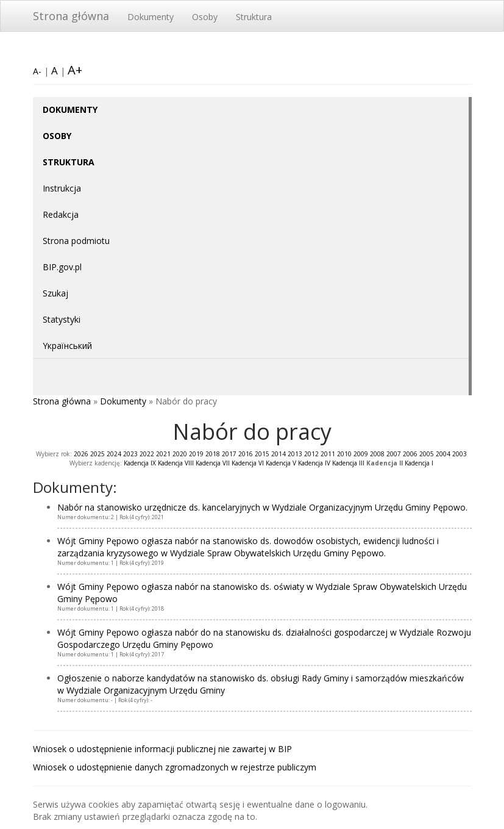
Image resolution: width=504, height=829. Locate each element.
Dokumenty (151, 17)
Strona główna (71, 16)
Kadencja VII (213, 463)
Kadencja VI (248, 463)
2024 (114, 454)
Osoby (205, 17)
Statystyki (62, 319)
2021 (163, 454)
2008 (377, 454)
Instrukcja (62, 188)
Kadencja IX (140, 463)
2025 (98, 454)
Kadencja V (281, 463)
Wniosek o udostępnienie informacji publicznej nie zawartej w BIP (162, 749)
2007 (394, 454)
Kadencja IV (314, 463)
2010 (344, 454)
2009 (361, 454)
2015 (262, 454)
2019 (196, 454)
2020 (180, 454)
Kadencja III (348, 463)
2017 (229, 454)
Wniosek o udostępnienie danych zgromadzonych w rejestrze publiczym (175, 767)
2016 (246, 454)
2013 (295, 454)
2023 (130, 454)
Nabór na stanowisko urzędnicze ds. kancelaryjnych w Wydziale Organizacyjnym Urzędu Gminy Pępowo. (262, 507)
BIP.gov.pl (62, 267)
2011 (328, 454)
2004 (443, 454)
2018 (213, 454)
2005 (427, 454)
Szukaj (55, 293)
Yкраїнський (67, 346)
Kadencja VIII (176, 463)
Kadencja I (419, 463)
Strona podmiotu (76, 241)
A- (37, 71)
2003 (460, 454)
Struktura (254, 17)
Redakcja (61, 214)
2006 (410, 454)
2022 (147, 454)
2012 (311, 454)
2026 (81, 454)
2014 (279, 454)
